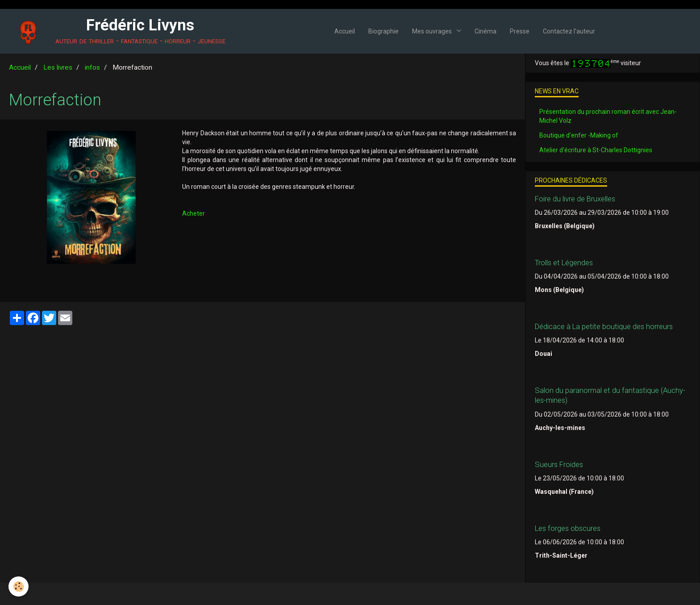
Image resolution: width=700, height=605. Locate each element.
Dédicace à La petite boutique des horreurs (604, 326)
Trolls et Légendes (564, 263)
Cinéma (485, 31)
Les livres (58, 67)
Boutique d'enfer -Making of (579, 135)
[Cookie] (19, 586)
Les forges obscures (568, 528)
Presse (520, 31)
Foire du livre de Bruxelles (575, 199)
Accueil (345, 31)
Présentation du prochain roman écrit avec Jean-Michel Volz (608, 116)
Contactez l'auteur (569, 31)
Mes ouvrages (433, 31)
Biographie (383, 31)
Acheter (194, 213)
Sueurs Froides (559, 464)
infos (92, 67)
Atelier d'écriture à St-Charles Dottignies (596, 150)
